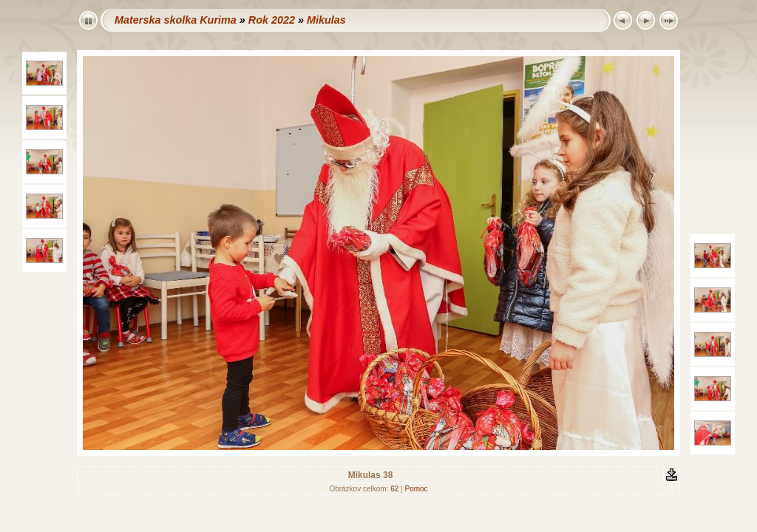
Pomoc (416, 489)
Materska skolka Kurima (176, 20)
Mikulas (326, 20)
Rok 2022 (272, 20)
